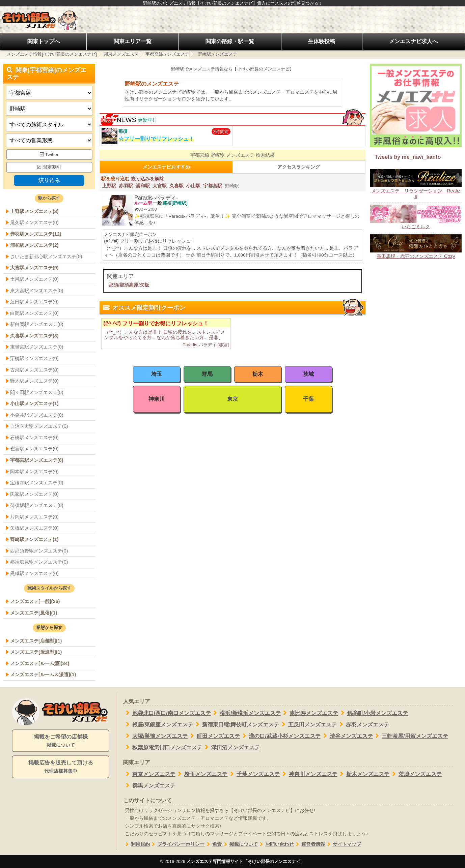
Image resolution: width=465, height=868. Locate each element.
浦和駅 (143, 186)
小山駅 (193, 186)
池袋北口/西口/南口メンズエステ (167, 713)
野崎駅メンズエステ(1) (34, 539)
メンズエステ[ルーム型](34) (40, 663)
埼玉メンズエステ (202, 774)
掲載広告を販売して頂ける (61, 767)
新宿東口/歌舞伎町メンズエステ (236, 724)
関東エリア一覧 (133, 41)
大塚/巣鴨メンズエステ (155, 736)
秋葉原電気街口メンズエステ (163, 747)
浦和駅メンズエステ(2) (34, 245)
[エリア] (49, 109)
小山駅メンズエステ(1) (34, 403)
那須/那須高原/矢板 (129, 285)
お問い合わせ (276, 844)
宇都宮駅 (213, 186)
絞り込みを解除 (147, 179)
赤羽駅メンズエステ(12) (36, 234)
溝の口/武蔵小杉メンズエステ (280, 736)
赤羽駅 (126, 186)
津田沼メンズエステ (231, 747)
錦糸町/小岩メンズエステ (373, 713)
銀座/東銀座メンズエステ (158, 724)
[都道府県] (49, 93)
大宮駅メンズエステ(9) (34, 268)
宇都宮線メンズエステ (167, 54)
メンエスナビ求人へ (413, 41)
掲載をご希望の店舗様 (61, 741)
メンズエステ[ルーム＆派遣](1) (43, 675)
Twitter (49, 155)
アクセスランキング (299, 167)
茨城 (308, 374)
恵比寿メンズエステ (310, 713)
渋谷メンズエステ (347, 736)
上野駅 (109, 186)
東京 (232, 399)
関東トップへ (44, 41)
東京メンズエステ (149, 774)
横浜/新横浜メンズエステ (246, 713)
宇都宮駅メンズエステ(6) (37, 460)
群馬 (207, 374)
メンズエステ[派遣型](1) (36, 652)
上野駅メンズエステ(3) (34, 211)
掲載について (240, 844)
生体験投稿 (322, 41)
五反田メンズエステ (308, 724)
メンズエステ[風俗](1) (34, 613)
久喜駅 (176, 186)
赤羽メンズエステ (363, 724)
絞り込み (49, 180)
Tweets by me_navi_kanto (408, 157)
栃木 (258, 374)
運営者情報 (309, 844)
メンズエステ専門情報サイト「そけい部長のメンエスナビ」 (245, 861)
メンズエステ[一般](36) (35, 601)
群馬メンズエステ (149, 785)
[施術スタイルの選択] (49, 125)
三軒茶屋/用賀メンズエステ (411, 736)
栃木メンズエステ (364, 774)
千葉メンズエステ (254, 774)
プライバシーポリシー (177, 844)
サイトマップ (343, 844)
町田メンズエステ (214, 736)
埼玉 (157, 374)
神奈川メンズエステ (309, 774)
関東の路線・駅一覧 (230, 41)
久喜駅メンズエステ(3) (34, 336)
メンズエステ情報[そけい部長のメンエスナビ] (52, 54)
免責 (213, 844)
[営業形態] (49, 140)
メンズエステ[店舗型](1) (36, 641)
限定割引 (49, 167)
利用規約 (136, 844)
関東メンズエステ (121, 54)
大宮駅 (160, 186)
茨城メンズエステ (416, 774)
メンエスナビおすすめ (166, 167)
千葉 (308, 399)
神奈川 (157, 399)
